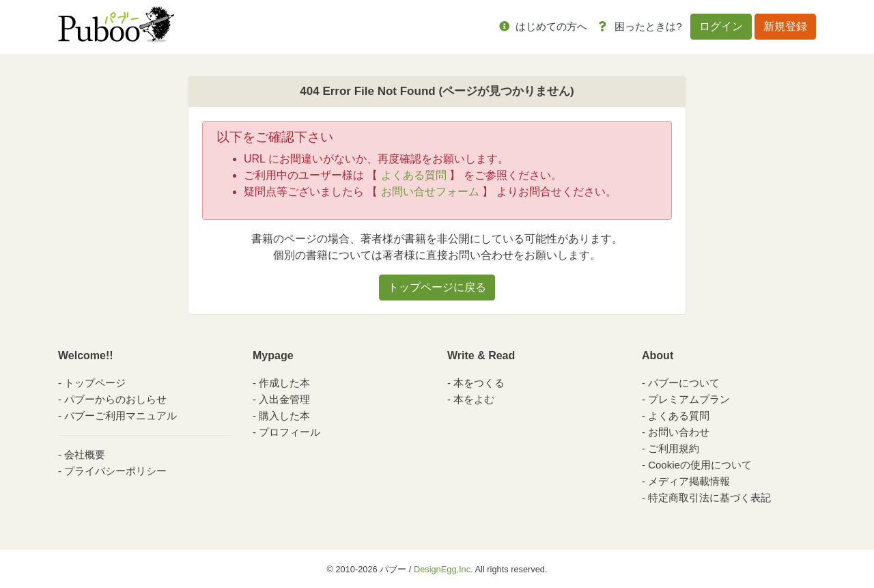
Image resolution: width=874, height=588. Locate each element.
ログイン (721, 26)
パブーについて (684, 383)
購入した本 (284, 416)
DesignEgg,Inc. (443, 569)
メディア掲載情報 (689, 481)
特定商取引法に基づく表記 (709, 498)
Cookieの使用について (700, 465)
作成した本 (284, 383)
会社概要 (85, 454)
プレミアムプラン (689, 399)
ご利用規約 (674, 448)
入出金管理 (284, 399)
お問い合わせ (679, 432)
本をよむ (474, 399)
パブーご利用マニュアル (121, 416)
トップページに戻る (437, 287)
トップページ (95, 383)
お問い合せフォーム (430, 192)
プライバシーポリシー (115, 471)
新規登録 (785, 26)
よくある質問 (414, 175)
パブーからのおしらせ (115, 399)
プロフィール (290, 432)
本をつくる (479, 383)
